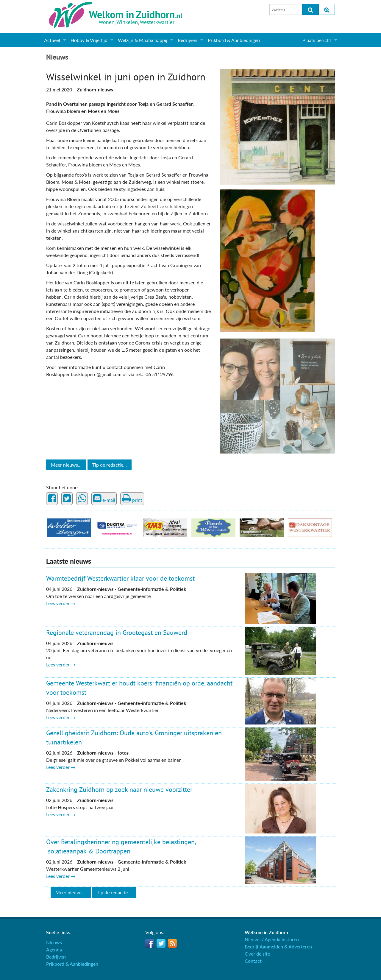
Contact (253, 961)
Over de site (257, 954)
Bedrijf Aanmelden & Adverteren (278, 946)
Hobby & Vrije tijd (89, 40)
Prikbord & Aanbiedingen (234, 40)
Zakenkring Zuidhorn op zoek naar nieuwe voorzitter (119, 789)
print (132, 498)
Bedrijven (188, 40)
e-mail (104, 498)
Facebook (150, 943)
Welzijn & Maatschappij (143, 40)
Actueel (52, 40)
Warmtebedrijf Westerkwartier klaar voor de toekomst (120, 578)
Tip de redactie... (110, 465)
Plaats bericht (317, 40)
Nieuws (57, 57)
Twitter (161, 943)
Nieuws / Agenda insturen (272, 939)
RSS (172, 943)
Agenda (54, 949)
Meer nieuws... (66, 465)
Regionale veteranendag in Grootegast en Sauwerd (117, 632)
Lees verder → (61, 603)
